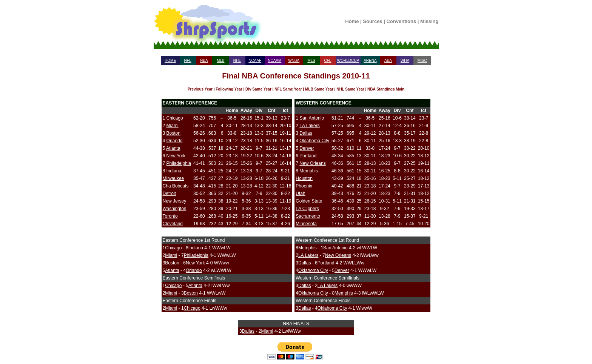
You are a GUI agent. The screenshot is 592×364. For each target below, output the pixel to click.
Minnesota (306, 224)
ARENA (370, 61)
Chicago (175, 118)
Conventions (401, 21)
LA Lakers (309, 126)
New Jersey (175, 201)
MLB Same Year (319, 89)
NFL (188, 61)
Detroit (169, 194)
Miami (173, 126)
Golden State (309, 201)
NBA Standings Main (386, 89)
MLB (221, 61)
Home (352, 21)
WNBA (294, 61)
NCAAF (255, 61)
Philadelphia (179, 163)
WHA (405, 61)
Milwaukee (173, 178)
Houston (304, 178)
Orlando (175, 141)
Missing (429, 21)
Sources (372, 21)
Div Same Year (258, 89)
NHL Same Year (350, 89)
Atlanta (173, 148)
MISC (422, 61)
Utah (300, 194)
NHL (237, 61)
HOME (170, 61)
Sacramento (308, 216)
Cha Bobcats (176, 186)
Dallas (306, 133)
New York (176, 156)
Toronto (170, 216)
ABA (388, 61)
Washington (175, 209)
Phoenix (304, 186)
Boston (173, 133)
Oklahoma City (314, 141)
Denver (307, 148)
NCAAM (274, 61)
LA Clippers (307, 209)
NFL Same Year (288, 89)
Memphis (309, 171)
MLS (311, 61)
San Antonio (312, 118)
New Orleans (312, 163)
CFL (328, 61)
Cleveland (173, 224)
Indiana (174, 171)
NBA (204, 61)
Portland (308, 156)
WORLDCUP (348, 61)
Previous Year (200, 89)
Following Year (229, 89)
